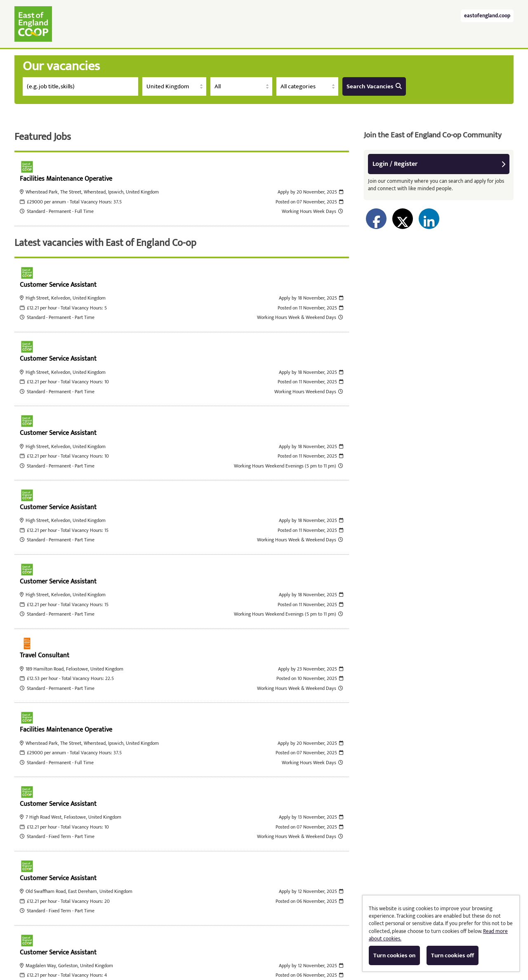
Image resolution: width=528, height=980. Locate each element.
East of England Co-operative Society (33, 24)
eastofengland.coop (487, 16)
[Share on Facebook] (376, 219)
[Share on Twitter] (403, 219)
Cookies (260, 946)
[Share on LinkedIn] (429, 219)
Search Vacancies (374, 86)
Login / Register (439, 164)
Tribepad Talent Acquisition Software (192, 946)
